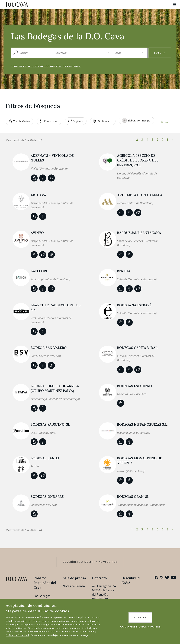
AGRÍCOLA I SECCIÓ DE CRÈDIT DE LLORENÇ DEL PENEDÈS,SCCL (138, 160)
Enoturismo (49, 121)
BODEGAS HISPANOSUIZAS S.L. (142, 424)
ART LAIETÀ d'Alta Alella (140, 195)
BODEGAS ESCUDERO (134, 386)
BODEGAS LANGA (45, 458)
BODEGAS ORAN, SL (133, 497)
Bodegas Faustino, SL (50, 424)
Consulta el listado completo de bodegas (46, 67)
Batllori (39, 271)
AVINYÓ (37, 233)
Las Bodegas (42, 596)
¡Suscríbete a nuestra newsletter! (90, 562)
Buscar (160, 53)
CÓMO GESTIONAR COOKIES (140, 627)
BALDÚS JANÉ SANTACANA (139, 233)
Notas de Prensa (74, 586)
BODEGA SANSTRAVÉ (134, 305)
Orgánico (76, 121)
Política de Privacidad (17, 635)
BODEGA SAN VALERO (49, 348)
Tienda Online (19, 121)
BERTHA (124, 271)
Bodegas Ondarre (47, 497)
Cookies (90, 632)
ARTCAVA (38, 195)
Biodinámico (103, 121)
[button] (174, 5)
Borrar (165, 122)
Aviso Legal (55, 632)
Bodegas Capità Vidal (137, 348)
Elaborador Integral (137, 121)
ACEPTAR (140, 617)
